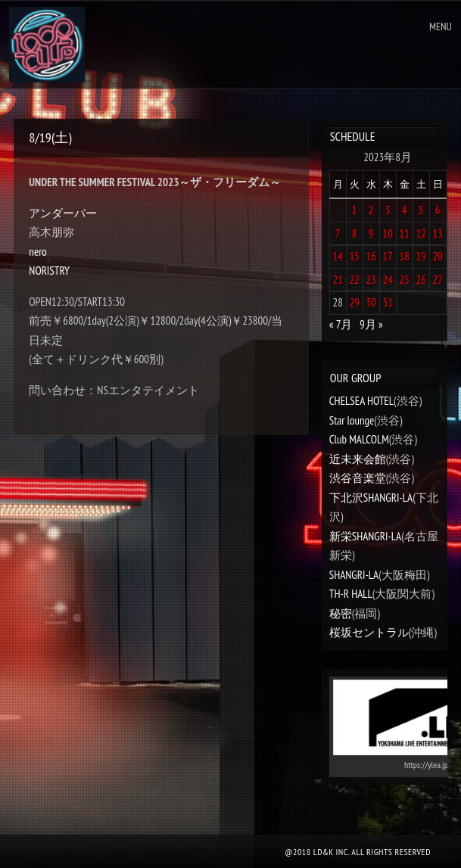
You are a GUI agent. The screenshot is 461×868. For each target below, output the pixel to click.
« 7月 (341, 324)
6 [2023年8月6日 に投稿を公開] (438, 210)
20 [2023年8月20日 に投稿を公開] (438, 256)
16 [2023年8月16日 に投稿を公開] (371, 256)
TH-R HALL (351, 594)
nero (37, 252)
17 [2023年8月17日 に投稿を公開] (388, 256)
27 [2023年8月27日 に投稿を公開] (438, 280)
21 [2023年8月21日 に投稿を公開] (338, 280)
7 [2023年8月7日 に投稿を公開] (338, 233)
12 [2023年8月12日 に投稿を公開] (421, 233)
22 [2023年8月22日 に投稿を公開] (354, 280)
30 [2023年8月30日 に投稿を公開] (371, 302)
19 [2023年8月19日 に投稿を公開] (421, 256)
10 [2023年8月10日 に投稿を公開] (388, 233)
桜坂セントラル (369, 632)
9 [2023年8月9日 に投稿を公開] (371, 233)
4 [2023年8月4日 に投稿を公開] (405, 210)
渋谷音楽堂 (358, 478)
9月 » (371, 324)
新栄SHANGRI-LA (365, 536)
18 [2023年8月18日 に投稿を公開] (404, 256)
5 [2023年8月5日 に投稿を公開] (421, 210)
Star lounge (352, 420)
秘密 (341, 613)
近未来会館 (358, 459)
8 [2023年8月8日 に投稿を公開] (355, 233)
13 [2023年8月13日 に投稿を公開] (438, 233)
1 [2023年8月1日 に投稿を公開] (355, 210)
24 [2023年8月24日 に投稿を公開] (388, 280)
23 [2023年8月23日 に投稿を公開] (371, 280)
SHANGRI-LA (354, 575)
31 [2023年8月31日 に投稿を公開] (388, 302)
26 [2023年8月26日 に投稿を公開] (421, 280)
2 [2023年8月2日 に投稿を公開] (371, 210)
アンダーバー (63, 213)
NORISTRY (49, 271)
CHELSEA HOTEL (361, 401)
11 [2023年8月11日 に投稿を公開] (404, 233)
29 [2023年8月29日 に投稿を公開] (354, 302)
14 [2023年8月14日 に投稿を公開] (338, 256)
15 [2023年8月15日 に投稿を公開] (354, 256)
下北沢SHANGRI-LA (371, 498)
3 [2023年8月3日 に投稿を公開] (388, 210)
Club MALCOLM (359, 439)
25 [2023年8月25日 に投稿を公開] (404, 280)
